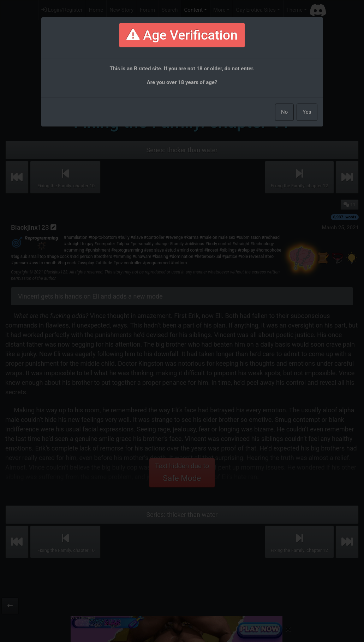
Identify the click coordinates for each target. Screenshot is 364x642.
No (284, 112)
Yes (307, 112)
